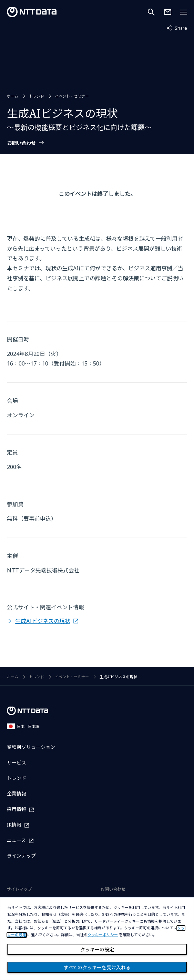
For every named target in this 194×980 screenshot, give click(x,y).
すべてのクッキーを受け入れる (97, 968)
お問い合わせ (21, 143)
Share (177, 28)
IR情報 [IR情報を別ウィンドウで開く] (14, 825)
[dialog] (97, 939)
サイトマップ (19, 889)
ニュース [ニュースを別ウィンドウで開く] (16, 841)
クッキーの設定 (97, 950)
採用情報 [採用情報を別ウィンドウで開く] (17, 809)
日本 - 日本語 (23, 726)
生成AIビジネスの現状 (43, 621)
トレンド (37, 96)
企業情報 (17, 794)
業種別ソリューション (31, 747)
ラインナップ (21, 856)
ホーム (13, 96)
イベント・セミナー (72, 96)
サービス (17, 763)
